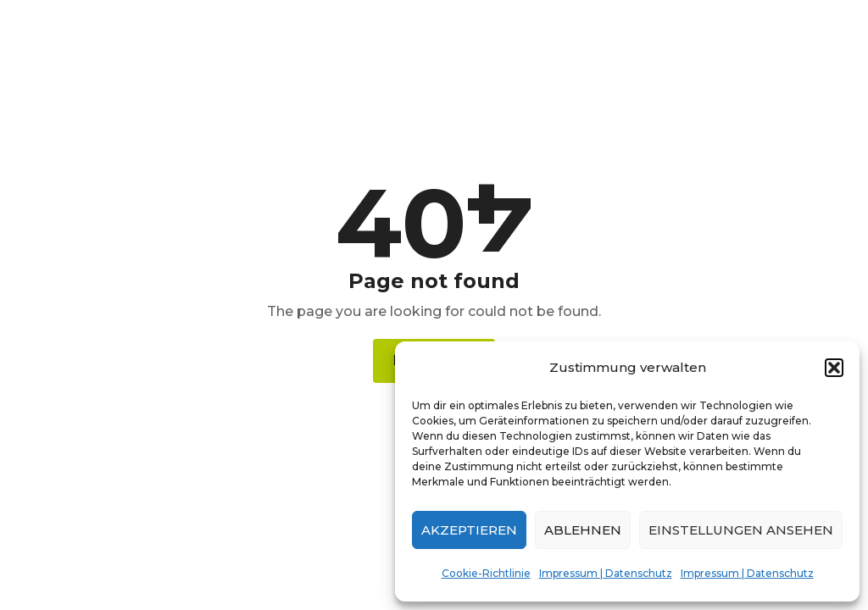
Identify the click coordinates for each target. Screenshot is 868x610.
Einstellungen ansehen (741, 530)
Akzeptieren (469, 530)
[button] (834, 368)
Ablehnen (583, 530)
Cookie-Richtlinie (486, 573)
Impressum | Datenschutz (606, 573)
